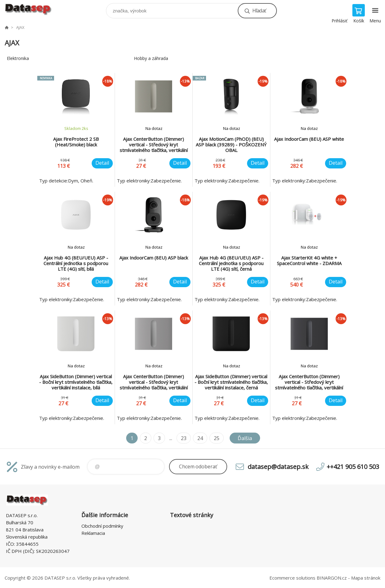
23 (184, 438)
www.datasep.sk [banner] (32, 9)
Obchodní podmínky (102, 526)
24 (200, 438)
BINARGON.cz (332, 578)
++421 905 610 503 (353, 467)
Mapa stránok (366, 578)
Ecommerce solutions (292, 578)
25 (217, 438)
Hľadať (259, 11)
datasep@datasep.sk (278, 467)
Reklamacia (93, 533)
